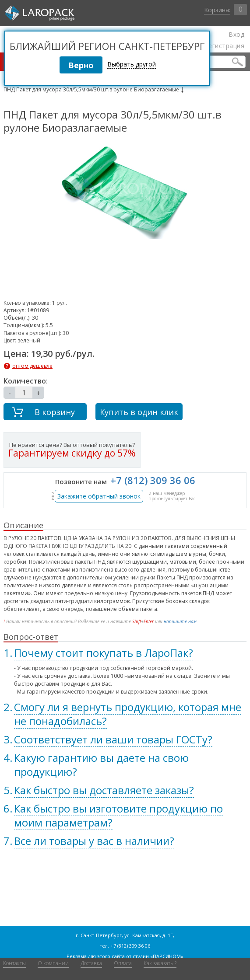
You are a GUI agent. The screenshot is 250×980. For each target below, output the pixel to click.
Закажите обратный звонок (99, 496)
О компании (53, 963)
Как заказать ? (160, 963)
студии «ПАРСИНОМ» (158, 956)
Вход (236, 35)
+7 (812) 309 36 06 (153, 480)
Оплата (123, 963)
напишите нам (180, 621)
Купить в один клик (139, 412)
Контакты (14, 963)
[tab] (125, 653)
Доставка (91, 963)
